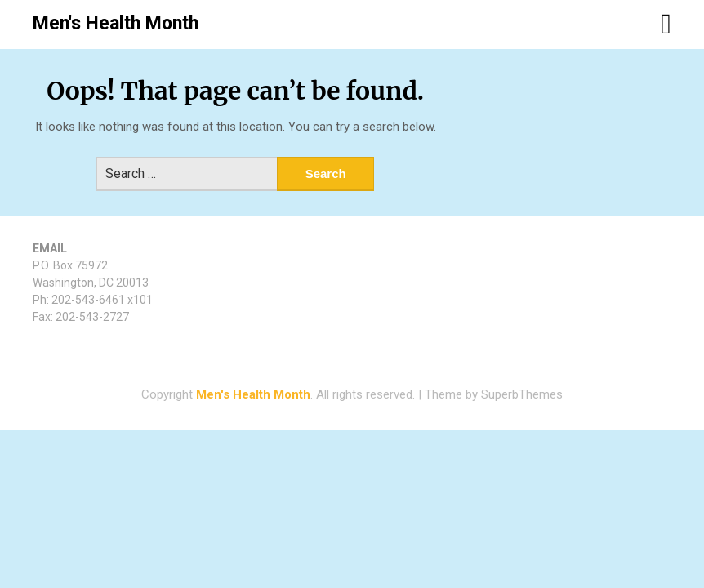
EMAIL (50, 248)
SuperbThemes (522, 394)
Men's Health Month (116, 23)
